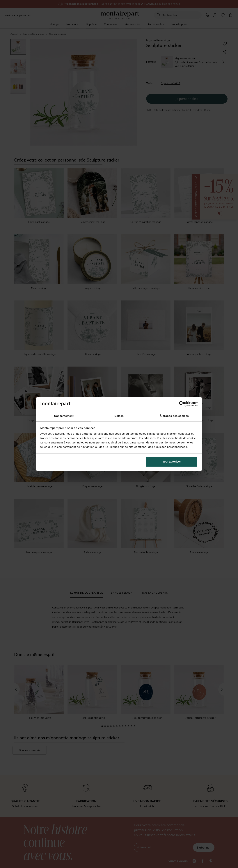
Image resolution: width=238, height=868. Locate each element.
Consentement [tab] (64, 416)
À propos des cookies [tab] (174, 416)
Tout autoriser (172, 462)
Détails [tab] (119, 416)
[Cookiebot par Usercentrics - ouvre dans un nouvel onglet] (182, 404)
